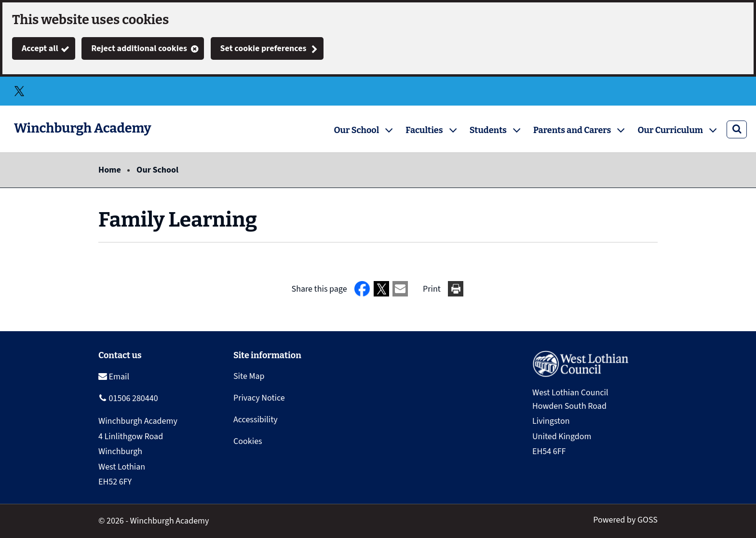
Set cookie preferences (263, 48)
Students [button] (488, 130)
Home (110, 170)
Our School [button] (357, 130)
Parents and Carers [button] (572, 130)
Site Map (249, 376)
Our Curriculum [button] (670, 130)
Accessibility (256, 420)
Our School (157, 170)
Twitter (19, 91)
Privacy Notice (259, 398)
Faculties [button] (424, 130)
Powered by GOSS (625, 520)
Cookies (248, 441)
